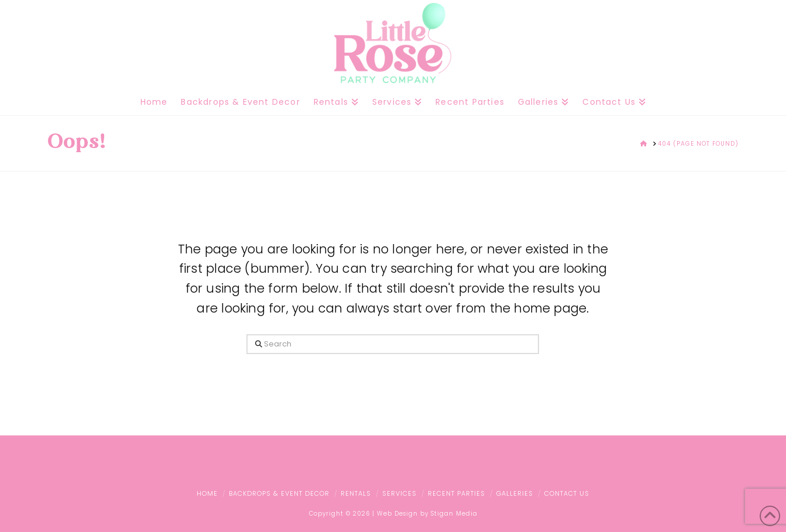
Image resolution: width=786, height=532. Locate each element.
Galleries (515, 493)
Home (207, 493)
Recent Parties (457, 493)
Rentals (356, 493)
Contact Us (567, 493)
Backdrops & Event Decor (279, 493)
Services (399, 493)
